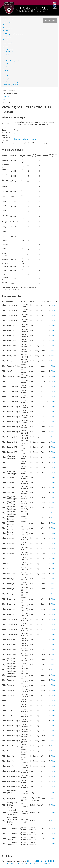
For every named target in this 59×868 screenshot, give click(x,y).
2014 (52, 861)
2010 (33, 861)
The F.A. (6, 31)
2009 (29, 861)
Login (5, 99)
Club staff (6, 64)
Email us (6, 96)
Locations (6, 46)
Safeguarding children (11, 85)
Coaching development (11, 61)
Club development (9, 58)
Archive (6, 40)
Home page (7, 22)
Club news (7, 25)
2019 (22, 863)
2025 (50, 863)
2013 (47, 861)
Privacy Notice (8, 79)
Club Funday (7, 67)
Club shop (7, 76)
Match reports (8, 43)
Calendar (6, 73)
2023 (41, 863)
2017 (13, 863)
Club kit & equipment (10, 55)
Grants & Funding (9, 52)
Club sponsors (8, 49)
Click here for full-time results (25, 139)
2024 (45, 863)
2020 (27, 863)
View (53, 305)
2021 (31, 863)
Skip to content (50, 20)
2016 (8, 863)
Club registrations (9, 28)
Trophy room (7, 70)
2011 (38, 861)
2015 (4, 863)
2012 (43, 861)
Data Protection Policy (10, 82)
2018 (17, 863)
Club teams (7, 37)
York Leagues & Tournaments (13, 34)
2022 (36, 863)
